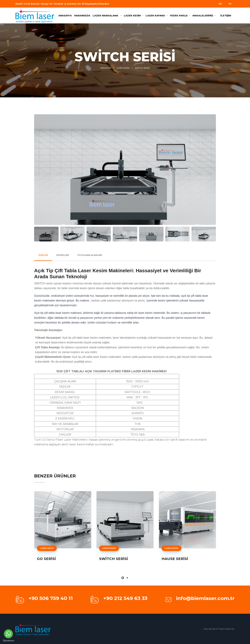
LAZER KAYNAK (156, 15)
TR (230, 4)
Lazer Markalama (107, 15)
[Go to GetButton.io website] (8, 640)
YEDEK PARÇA (180, 15)
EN (220, 4)
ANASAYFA (65, 15)
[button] (123, 578)
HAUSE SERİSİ (175, 559)
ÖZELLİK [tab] (43, 255)
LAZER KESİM (133, 15)
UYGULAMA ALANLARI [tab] (90, 255)
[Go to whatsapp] (8, 634)
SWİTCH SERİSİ (114, 559)
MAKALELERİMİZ (204, 15)
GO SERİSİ (46, 559)
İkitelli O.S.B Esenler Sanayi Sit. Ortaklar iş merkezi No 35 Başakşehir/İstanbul (62, 4)
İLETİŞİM (226, 15)
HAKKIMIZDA (82, 15)
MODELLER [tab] (63, 255)
